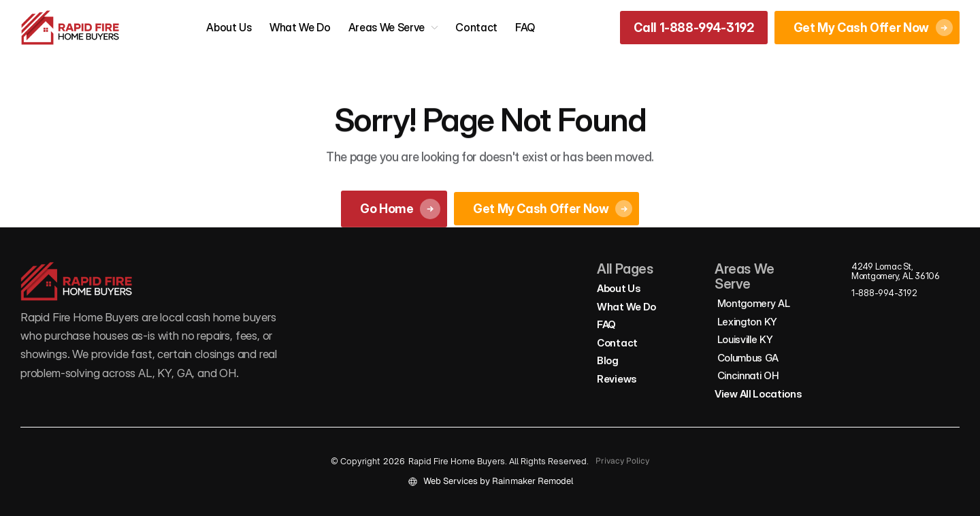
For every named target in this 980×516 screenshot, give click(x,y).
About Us (229, 27)
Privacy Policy (622, 461)
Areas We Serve (387, 27)
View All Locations (758, 394)
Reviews (617, 379)
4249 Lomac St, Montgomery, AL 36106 (896, 271)
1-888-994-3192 (884, 293)
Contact (476, 27)
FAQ (525, 27)
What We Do (300, 27)
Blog (608, 360)
